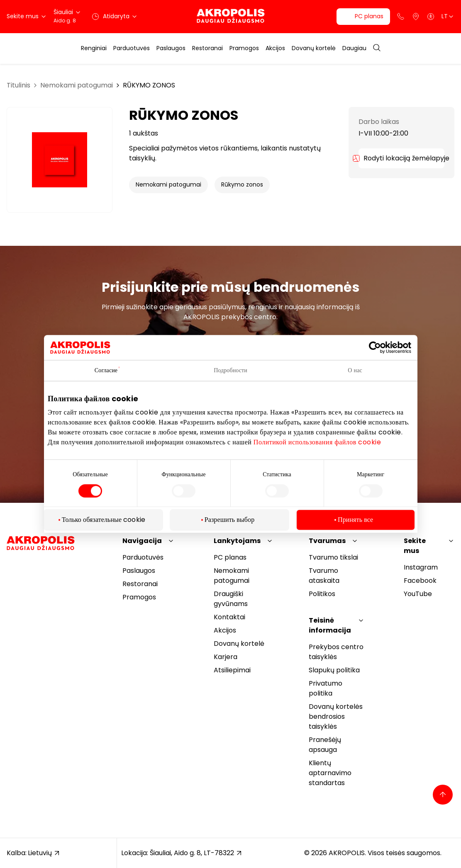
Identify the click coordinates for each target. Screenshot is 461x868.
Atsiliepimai (232, 670)
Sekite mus (415, 546)
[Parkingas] (416, 17)
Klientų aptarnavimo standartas (330, 773)
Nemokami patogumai (77, 85)
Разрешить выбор (230, 520)
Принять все (355, 520)
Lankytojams (237, 541)
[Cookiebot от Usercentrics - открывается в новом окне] (381, 347)
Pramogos (244, 48)
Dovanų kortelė (314, 48)
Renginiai (94, 48)
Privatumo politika (326, 688)
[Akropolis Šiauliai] (231, 16)
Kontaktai (229, 617)
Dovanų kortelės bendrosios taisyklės (336, 716)
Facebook (420, 581)
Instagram (421, 567)
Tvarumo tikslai (333, 557)
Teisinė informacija (330, 625)
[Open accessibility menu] (431, 17)
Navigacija (142, 541)
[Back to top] (443, 795)
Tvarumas (327, 541)
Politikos (322, 594)
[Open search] (377, 48)
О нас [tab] (355, 370)
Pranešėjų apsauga (325, 745)
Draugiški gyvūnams (231, 599)
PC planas (230, 557)
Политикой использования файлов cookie (317, 442)
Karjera (226, 657)
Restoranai (207, 48)
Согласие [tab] (106, 370)
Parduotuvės (132, 48)
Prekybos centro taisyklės (336, 652)
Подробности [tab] (230, 370)
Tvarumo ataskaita (324, 576)
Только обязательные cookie (104, 520)
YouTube (418, 594)
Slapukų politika (334, 670)
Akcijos (275, 48)
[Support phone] (401, 17)
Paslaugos (171, 48)
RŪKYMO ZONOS (149, 85)
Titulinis (18, 85)
